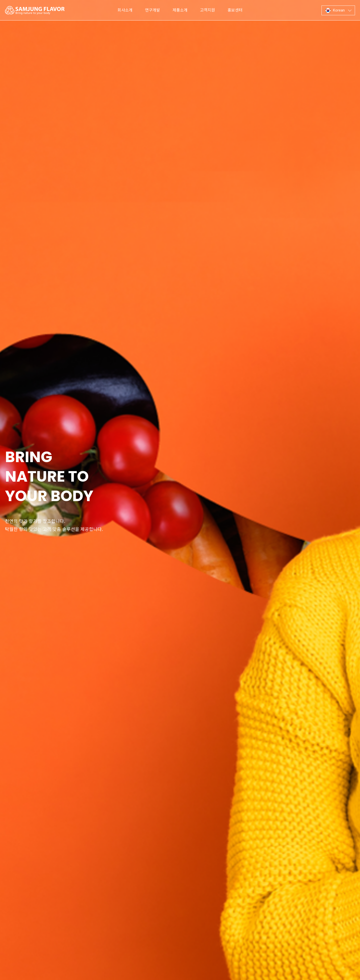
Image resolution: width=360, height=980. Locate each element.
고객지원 (207, 10)
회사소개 (125, 10)
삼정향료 (35, 10)
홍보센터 (235, 10)
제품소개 (180, 10)
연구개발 (152, 10)
